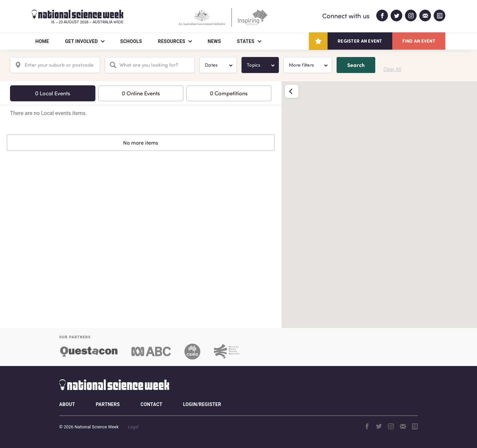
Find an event (419, 41)
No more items (141, 143)
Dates (211, 65)
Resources (172, 41)
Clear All (392, 69)
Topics (254, 65)
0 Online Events (141, 93)
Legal (133, 427)
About (67, 404)
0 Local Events (53, 93)
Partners (108, 404)
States (246, 41)
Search (356, 65)
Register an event (360, 41)
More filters (301, 65)
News (214, 41)
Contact (151, 404)
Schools (131, 41)
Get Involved (81, 41)
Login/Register (202, 404)
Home (42, 41)
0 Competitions (229, 93)
